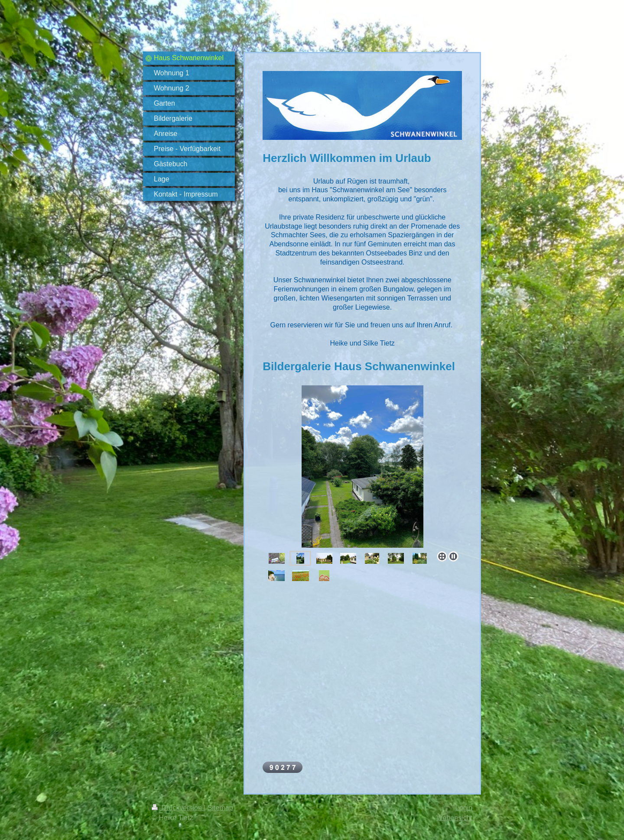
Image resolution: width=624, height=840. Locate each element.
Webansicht (454, 818)
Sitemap (220, 808)
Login (464, 808)
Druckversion (178, 808)
